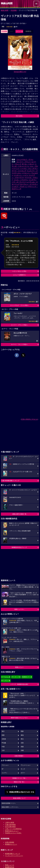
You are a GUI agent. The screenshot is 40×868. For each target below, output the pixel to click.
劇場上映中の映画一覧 (19, 514)
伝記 (3, 27)
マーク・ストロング (19, 171)
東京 (3, 731)
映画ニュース (10, 865)
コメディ (4, 773)
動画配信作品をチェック (19, 547)
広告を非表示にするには (29, 419)
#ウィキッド (15, 677)
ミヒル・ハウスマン (21, 180)
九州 (3, 750)
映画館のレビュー (11, 844)
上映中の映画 (10, 822)
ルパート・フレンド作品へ (19, 344)
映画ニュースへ (19, 609)
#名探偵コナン (26, 677)
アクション (5, 765)
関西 (3, 735)
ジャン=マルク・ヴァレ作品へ (19, 305)
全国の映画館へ (19, 756)
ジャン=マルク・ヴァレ (25, 159)
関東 (22, 731)
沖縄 (22, 750)
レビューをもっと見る (19, 271)
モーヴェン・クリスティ (29, 184)
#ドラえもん (5, 677)
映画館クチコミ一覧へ (19, 778)
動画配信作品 (10, 867)
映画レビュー (19, 667)
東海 (22, 735)
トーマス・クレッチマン (29, 168)
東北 (22, 739)
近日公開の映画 (10, 827)
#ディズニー (5, 681)
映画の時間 (5, 10)
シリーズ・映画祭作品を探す (19, 684)
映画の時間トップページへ (10, 807)
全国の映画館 (10, 842)
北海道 (4, 739)
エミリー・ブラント (24, 162)
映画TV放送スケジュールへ (19, 718)
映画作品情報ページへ (9, 803)
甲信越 (4, 743)
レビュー (19, 31)
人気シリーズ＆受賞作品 (13, 829)
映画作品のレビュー (12, 831)
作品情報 (14, 10)
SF (3, 769)
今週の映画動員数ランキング (10, 481)
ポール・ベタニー (28, 164)
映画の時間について (19, 798)
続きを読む (19, 116)
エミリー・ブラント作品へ (19, 325)
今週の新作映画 (10, 825)
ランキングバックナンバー (14, 856)
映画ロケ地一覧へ (19, 782)
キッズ (23, 769)
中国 (3, 747)
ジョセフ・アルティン (20, 186)
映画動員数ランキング (13, 854)
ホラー (23, 773)
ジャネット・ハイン (21, 175)
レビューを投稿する (19, 275)
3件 (12, 27)
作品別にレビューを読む (13, 833)
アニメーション (26, 765)
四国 (22, 747)
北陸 (22, 743)
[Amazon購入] (20, 72)
